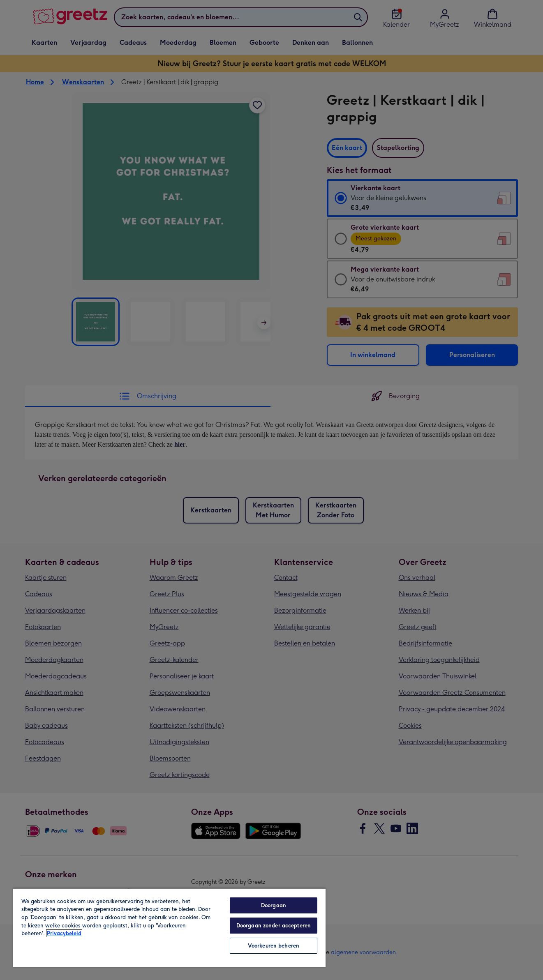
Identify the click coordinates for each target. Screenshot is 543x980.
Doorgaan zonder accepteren (274, 926)
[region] (169, 927)
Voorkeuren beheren (274, 946)
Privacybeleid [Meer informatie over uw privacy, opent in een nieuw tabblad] (64, 933)
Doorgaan (274, 905)
